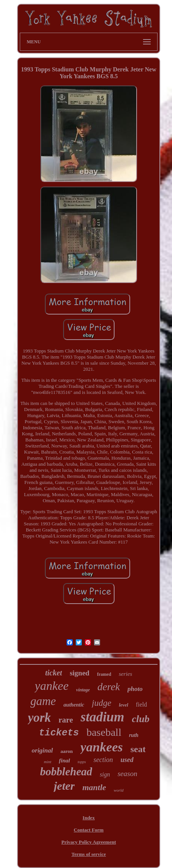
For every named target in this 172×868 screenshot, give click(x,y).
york (39, 718)
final (64, 760)
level (123, 705)
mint (48, 762)
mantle (94, 787)
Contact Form (89, 830)
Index (89, 818)
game (43, 701)
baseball (104, 732)
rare (66, 720)
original (42, 750)
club (141, 719)
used (127, 760)
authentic (74, 705)
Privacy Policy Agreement (88, 842)
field (141, 704)
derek (109, 687)
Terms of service (89, 854)
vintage (83, 690)
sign (105, 774)
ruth (134, 735)
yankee (52, 686)
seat (138, 749)
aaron (67, 751)
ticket (54, 673)
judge (101, 703)
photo (135, 689)
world (119, 790)
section (103, 760)
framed (104, 674)
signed (80, 673)
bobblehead (66, 772)
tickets (59, 733)
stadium (103, 717)
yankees (101, 747)
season (127, 774)
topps (82, 762)
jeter (64, 786)
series (125, 674)
